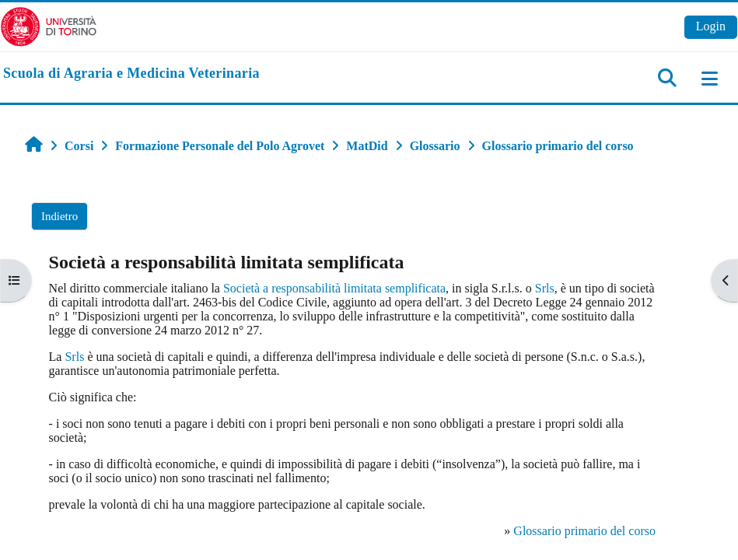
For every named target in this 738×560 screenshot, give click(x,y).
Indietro (59, 216)
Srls (545, 288)
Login (711, 26)
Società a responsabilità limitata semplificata (334, 288)
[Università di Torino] (49, 25)
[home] (131, 74)
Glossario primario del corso (584, 531)
